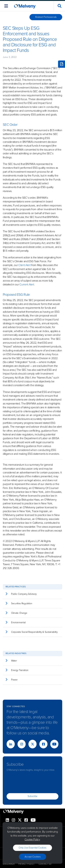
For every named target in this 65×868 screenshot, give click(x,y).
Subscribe (32, 796)
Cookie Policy (32, 839)
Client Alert (24, 265)
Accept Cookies (33, 857)
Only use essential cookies (32, 848)
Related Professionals (46, 17)
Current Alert (27, 284)
